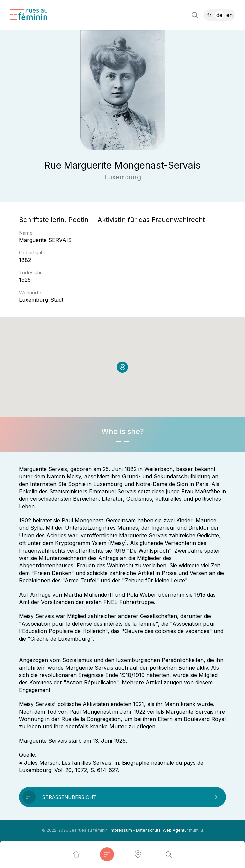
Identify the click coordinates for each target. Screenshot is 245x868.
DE (219, 15)
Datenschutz (148, 830)
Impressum (121, 830)
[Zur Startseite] (29, 15)
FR (209, 15)
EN (229, 15)
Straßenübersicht (69, 797)
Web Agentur (175, 830)
